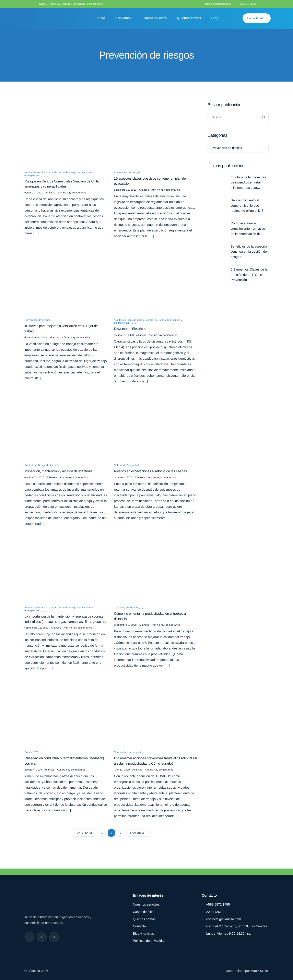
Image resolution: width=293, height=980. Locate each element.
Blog (215, 18)
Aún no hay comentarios (72, 194)
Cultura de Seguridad (126, 468)
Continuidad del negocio (128, 763)
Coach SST (31, 763)
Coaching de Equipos (126, 612)
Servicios (124, 18)
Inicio (101, 18)
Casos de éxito (155, 18)
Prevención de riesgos (127, 173)
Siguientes (137, 845)
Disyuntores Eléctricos (131, 331)
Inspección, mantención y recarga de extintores (61, 474)
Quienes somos (189, 18)
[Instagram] (42, 937)
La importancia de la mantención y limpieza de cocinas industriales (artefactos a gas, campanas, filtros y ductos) (62, 626)
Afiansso (50, 194)
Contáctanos (257, 18)
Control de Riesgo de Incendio (42, 468)
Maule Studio (259, 971)
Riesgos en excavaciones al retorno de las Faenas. (153, 474)
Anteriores (85, 845)
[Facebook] (30, 937)
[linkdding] (54, 937)
